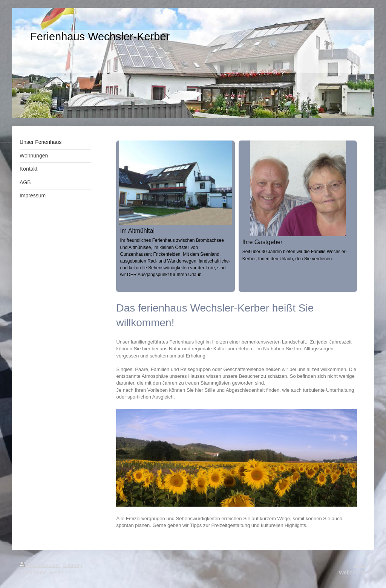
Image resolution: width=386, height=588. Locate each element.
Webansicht (353, 573)
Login (360, 565)
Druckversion (40, 565)
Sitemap (73, 565)
